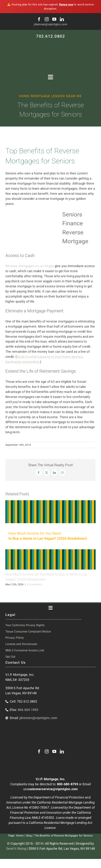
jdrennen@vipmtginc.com (50, 24)
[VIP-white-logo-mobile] (50, 43)
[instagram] (47, 19)
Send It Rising (16, 849)
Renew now (66, 5)
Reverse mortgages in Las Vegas (30, 266)
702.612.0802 (50, 36)
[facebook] (39, 19)
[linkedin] (62, 19)
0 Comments (34, 584)
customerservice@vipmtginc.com (53, 789)
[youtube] (54, 19)
